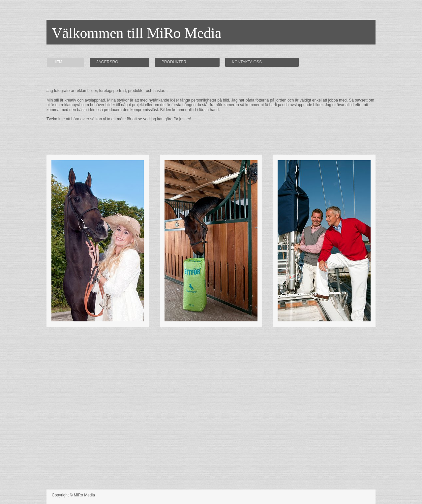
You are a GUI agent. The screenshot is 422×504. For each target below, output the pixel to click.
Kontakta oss (247, 62)
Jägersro (107, 62)
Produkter (174, 62)
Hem (58, 62)
